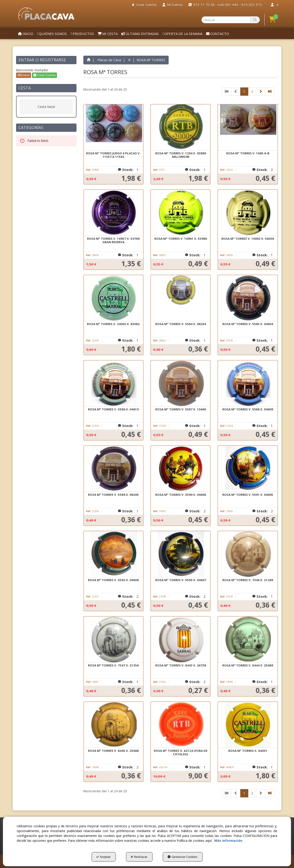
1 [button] (244, 91)
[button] (46, 14)
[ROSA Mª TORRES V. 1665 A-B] (248, 127)
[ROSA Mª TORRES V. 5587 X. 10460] (181, 384)
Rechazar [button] (139, 857)
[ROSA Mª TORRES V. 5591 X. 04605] (248, 469)
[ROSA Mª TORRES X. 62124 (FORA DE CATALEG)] (181, 725)
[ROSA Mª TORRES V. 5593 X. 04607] (181, 554)
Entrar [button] (24, 75)
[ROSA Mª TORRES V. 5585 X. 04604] (248, 298)
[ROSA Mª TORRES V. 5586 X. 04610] (113, 384)
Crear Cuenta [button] (44, 75)
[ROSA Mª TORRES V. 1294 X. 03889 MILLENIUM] (181, 127)
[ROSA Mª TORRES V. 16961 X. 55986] (181, 213)
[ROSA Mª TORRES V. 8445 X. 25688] (113, 725)
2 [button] (252, 91)
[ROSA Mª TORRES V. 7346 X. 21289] (248, 554)
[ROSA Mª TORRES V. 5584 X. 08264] (181, 298)
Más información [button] (228, 841)
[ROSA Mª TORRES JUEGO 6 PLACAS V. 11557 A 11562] (113, 127)
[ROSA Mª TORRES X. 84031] (248, 725)
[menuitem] (144, 5)
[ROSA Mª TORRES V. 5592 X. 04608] (113, 554)
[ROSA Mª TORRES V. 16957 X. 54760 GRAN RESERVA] (113, 213)
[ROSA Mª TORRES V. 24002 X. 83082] (113, 298)
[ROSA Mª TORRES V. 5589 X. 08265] (113, 469)
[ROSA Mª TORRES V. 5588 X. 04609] (248, 384)
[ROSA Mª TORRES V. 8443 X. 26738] (181, 640)
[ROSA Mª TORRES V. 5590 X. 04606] (181, 469)
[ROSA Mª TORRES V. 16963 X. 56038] (248, 213)
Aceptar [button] (103, 857)
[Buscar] (255, 20)
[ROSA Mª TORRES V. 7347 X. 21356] (113, 640)
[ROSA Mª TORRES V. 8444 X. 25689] (248, 640)
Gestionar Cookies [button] (182, 857)
